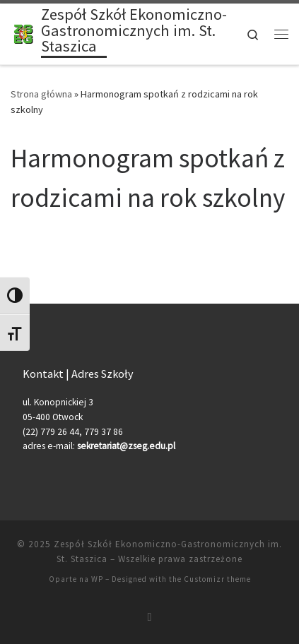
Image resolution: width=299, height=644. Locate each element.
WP (97, 579)
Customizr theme (217, 579)
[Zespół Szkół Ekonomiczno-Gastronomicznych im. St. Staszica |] (23, 32)
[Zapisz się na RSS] (150, 617)
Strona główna (41, 94)
